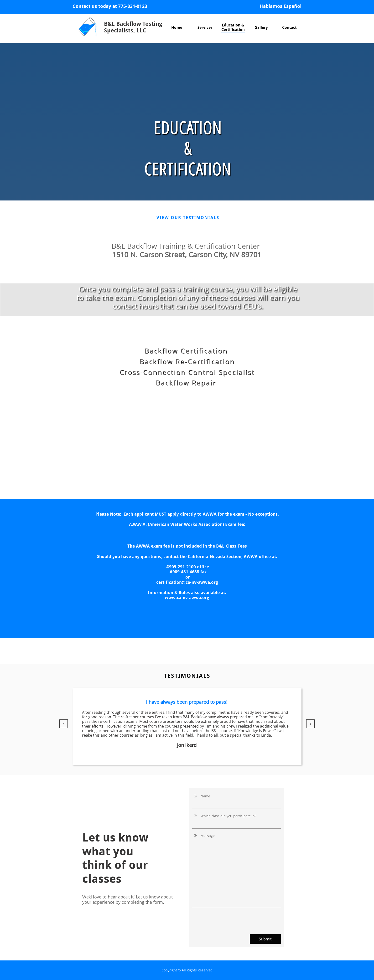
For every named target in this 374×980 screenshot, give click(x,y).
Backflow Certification (186, 351)
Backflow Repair (187, 383)
